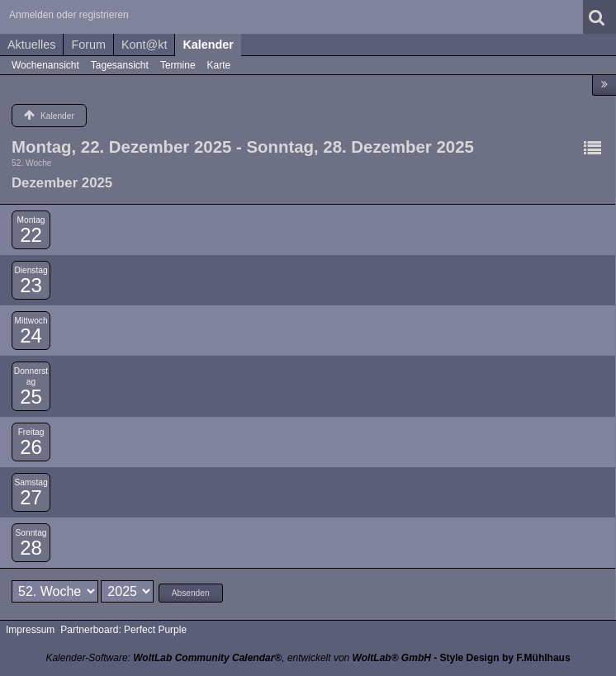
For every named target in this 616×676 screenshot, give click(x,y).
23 (31, 285)
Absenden (191, 593)
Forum (88, 45)
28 (31, 548)
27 (31, 497)
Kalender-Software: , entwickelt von (238, 658)
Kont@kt (144, 45)
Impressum (30, 630)
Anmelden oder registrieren (69, 15)
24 (31, 336)
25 (31, 397)
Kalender (208, 45)
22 (31, 235)
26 (31, 447)
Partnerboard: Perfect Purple (123, 630)
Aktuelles (31, 45)
